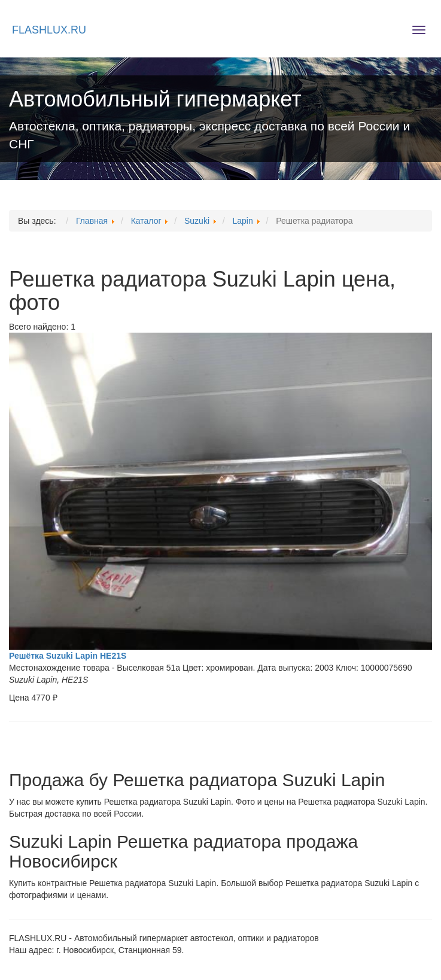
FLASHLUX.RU (49, 30)
